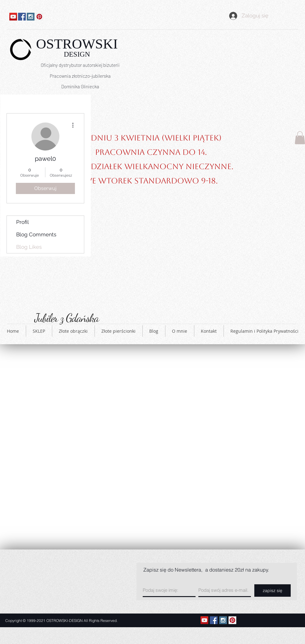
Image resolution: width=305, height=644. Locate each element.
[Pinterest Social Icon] (39, 17)
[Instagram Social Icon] (31, 17)
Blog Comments (36, 234)
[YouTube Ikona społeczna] (13, 17)
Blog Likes (29, 247)
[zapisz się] (273, 591)
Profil (23, 222)
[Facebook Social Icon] (22, 17)
